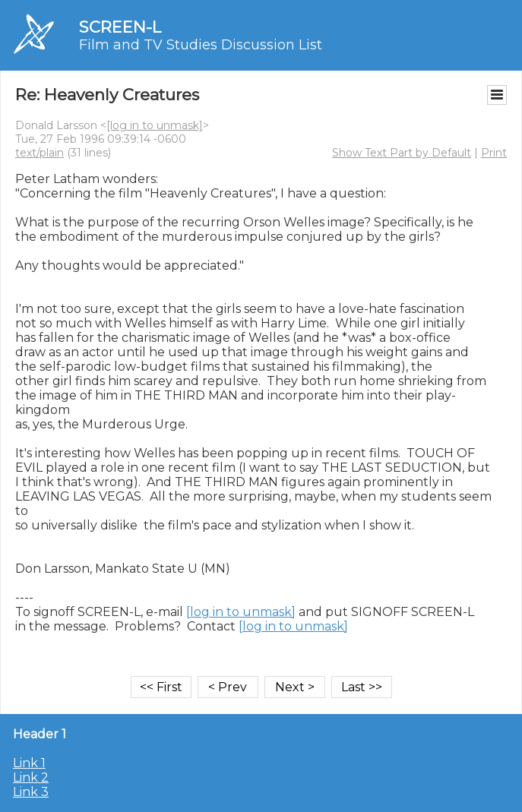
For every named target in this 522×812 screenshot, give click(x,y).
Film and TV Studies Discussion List (201, 45)
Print (494, 153)
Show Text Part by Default (402, 153)
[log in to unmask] (155, 125)
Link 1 (29, 763)
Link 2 (31, 777)
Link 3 (31, 792)
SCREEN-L (120, 27)
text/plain (40, 153)
